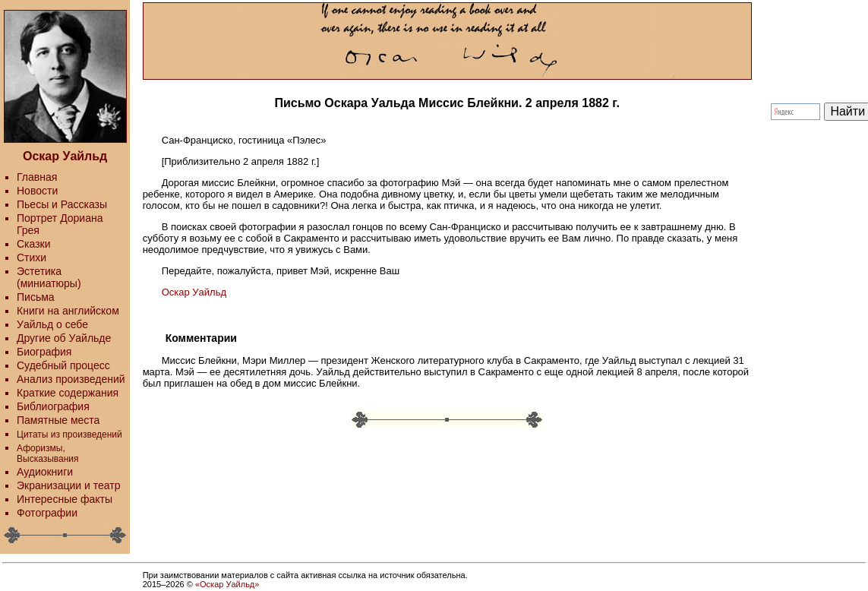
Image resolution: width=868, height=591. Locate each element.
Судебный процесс (63, 365)
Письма (36, 297)
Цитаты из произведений (69, 435)
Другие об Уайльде (64, 338)
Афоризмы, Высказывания (48, 454)
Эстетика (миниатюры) (49, 277)
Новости (37, 191)
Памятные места (58, 420)
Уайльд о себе (52, 324)
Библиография (53, 406)
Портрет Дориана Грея (60, 224)
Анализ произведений (71, 379)
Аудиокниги (45, 472)
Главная (37, 177)
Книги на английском (68, 311)
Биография (44, 352)
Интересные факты (65, 499)
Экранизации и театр (69, 485)
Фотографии (47, 513)
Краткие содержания (68, 393)
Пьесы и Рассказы (62, 204)
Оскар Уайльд (194, 292)
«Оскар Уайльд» (227, 584)
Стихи (32, 258)
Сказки (34, 244)
